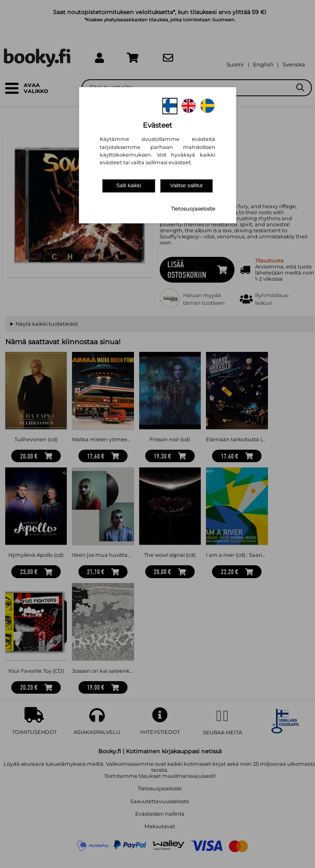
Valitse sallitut (186, 185)
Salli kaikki (129, 185)
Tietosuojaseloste (193, 209)
